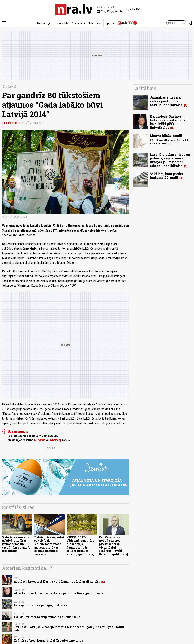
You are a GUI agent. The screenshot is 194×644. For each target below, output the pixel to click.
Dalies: (51, 448)
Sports (110, 23)
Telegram (40, 440)
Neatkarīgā (44, 23)
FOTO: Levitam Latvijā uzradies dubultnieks (47, 617)
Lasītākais (145, 88)
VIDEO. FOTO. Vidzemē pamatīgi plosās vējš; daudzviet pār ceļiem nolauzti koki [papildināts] (80, 546)
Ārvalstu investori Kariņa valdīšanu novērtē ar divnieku (57, 581)
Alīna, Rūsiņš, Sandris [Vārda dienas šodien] (109, 11)
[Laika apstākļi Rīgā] (133, 9)
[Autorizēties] (190, 23)
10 (181, 178)
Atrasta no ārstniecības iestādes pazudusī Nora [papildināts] (59, 593)
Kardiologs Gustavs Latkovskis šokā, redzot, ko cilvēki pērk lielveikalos (170, 122)
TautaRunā (79, 23)
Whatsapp (56, 440)
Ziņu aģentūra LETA (13, 123)
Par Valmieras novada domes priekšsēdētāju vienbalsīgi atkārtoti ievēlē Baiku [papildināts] (113, 546)
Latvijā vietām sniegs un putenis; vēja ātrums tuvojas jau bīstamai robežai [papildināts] (170, 160)
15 (103, 582)
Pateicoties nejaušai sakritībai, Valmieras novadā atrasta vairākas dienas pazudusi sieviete (49, 546)
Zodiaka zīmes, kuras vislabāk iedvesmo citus (48, 641)
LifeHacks (95, 23)
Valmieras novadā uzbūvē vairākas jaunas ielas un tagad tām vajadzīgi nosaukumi (17, 544)
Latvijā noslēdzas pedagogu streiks (40, 605)
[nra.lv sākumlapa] (74, 9)
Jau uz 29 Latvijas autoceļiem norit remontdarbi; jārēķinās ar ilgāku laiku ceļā (69, 629)
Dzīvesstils (61, 23)
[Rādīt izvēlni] (4, 23)
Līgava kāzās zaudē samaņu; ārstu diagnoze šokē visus (169, 139)
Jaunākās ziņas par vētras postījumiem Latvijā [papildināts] (167, 101)
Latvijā (12, 87)
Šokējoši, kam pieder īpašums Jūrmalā (166, 176)
